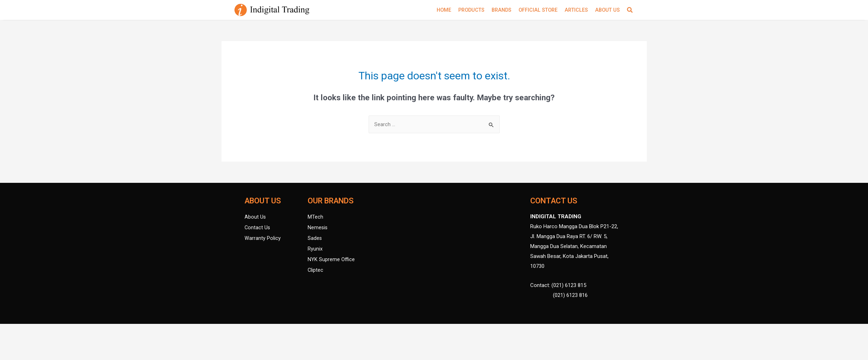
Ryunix (315, 250)
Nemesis (318, 229)
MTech (315, 218)
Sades (315, 239)
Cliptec (316, 271)
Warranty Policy (263, 239)
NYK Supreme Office (331, 260)
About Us (255, 218)
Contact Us (258, 229)
